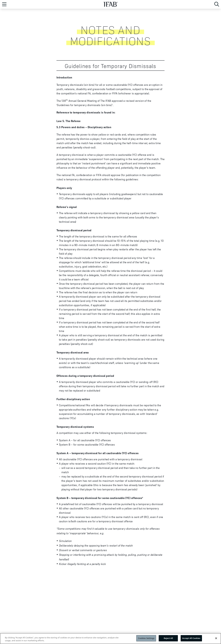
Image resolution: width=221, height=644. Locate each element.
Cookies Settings (146, 639)
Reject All (168, 639)
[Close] (216, 639)
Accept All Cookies (191, 639)
